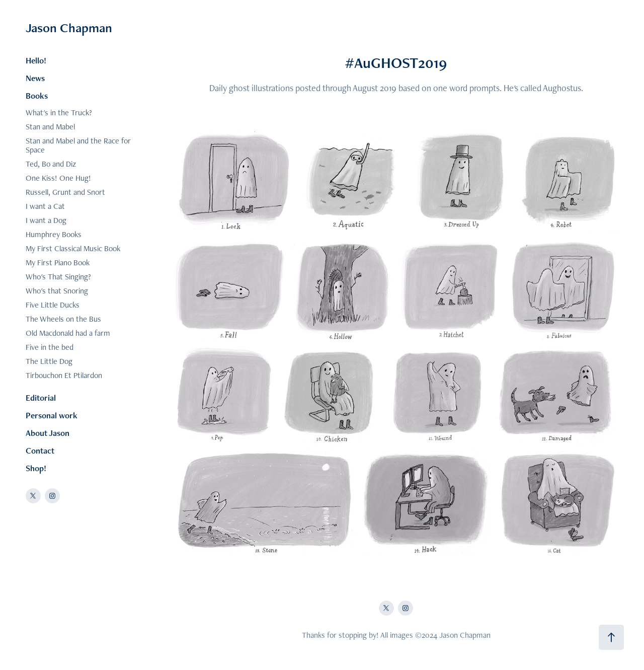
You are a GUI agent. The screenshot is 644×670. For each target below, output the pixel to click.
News (35, 78)
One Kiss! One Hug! (58, 178)
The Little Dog (49, 361)
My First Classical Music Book (73, 248)
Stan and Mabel (50, 127)
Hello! (36, 60)
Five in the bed (50, 347)
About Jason (48, 433)
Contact (40, 451)
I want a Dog (46, 220)
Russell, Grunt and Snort (65, 192)
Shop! (36, 468)
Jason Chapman (69, 28)
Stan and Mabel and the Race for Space (78, 145)
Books (37, 96)
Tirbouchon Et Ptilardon (64, 375)
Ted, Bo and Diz (51, 164)
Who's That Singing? (58, 277)
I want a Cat (45, 206)
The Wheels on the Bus (63, 319)
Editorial (41, 398)
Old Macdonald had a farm (68, 333)
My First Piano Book (58, 263)
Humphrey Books (54, 234)
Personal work (52, 415)
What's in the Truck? (59, 113)
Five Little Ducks (53, 305)
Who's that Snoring (57, 291)
